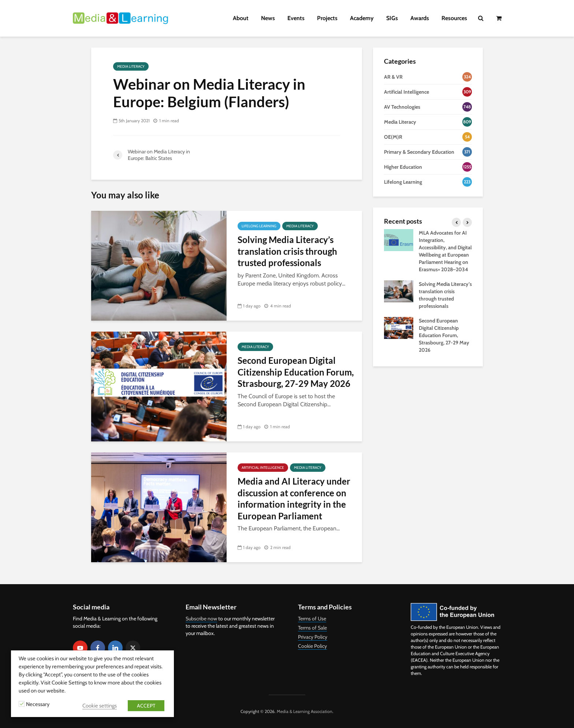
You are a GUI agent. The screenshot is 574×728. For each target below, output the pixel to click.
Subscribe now (201, 619)
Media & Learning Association (305, 711)
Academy (362, 18)
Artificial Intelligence (263, 468)
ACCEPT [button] (146, 706)
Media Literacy (131, 66)
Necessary (38, 704)
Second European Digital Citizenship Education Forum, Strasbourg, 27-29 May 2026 (296, 372)
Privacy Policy (313, 637)
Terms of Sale (312, 628)
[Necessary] (22, 704)
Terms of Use (312, 619)
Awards (420, 18)
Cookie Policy (312, 646)
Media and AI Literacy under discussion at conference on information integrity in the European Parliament (294, 498)
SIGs (392, 18)
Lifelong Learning (259, 226)
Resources (454, 18)
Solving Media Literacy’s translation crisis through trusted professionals (287, 251)
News (268, 18)
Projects (327, 18)
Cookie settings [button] (100, 706)
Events (296, 18)
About (241, 18)
